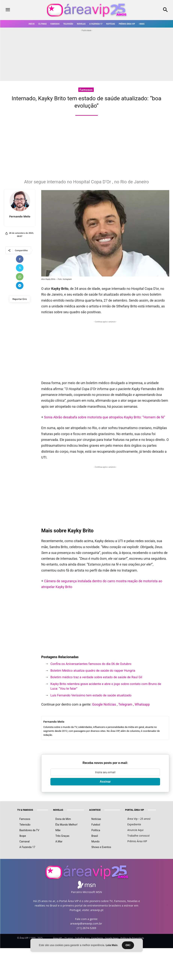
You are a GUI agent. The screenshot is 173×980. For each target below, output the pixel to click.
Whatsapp (142, 704)
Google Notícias (104, 704)
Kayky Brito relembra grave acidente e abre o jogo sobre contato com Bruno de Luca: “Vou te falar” (106, 686)
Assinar (105, 776)
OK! (128, 945)
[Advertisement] (88, 150)
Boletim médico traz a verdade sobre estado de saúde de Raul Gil (96, 677)
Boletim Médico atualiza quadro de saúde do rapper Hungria (93, 671)
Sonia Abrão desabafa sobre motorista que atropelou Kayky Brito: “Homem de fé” (105, 417)
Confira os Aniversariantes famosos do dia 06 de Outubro (91, 664)
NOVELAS (58, 804)
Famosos (86, 90)
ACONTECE (95, 804)
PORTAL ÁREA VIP (135, 804)
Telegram (125, 704)
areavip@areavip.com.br (86, 918)
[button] (151, 10)
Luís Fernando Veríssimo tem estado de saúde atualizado (91, 695)
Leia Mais (112, 945)
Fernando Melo (20, 216)
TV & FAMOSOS (25, 804)
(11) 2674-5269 (86, 922)
